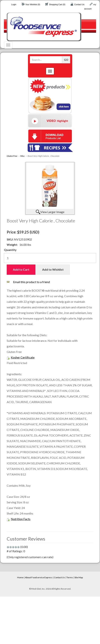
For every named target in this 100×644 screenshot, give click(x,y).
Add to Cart (21, 269)
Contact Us (79, 4)
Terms (70, 577)
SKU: (10, 239)
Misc (22, 156)
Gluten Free (12, 156)
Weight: (12, 245)
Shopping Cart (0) (57, 4)
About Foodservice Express (39, 577)
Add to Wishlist (53, 269)
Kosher (15, 357)
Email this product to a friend (31, 282)
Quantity (10, 250)
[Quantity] (50, 258)
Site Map (79, 577)
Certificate (27, 357)
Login (14, 4)
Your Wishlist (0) (33, 4)
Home (20, 577)
